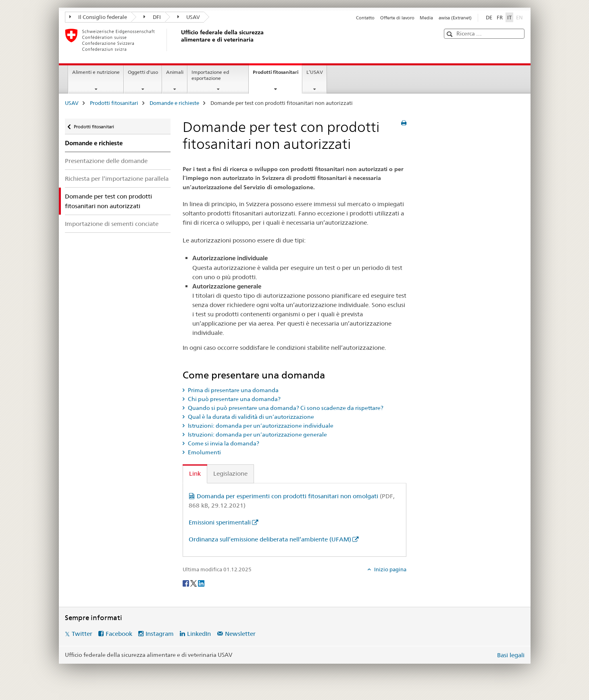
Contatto (365, 18)
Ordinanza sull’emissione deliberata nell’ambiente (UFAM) (270, 539)
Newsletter (240, 634)
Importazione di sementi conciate (112, 224)
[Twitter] (194, 583)
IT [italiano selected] (509, 17)
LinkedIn (199, 634)
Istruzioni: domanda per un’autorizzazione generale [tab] (257, 435)
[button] (451, 34)
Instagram (160, 634)
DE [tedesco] (489, 17)
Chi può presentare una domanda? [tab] (234, 399)
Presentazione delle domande (106, 161)
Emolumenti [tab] (204, 452)
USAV (189, 17)
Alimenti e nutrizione (96, 72)
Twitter (82, 634)
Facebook (119, 634)
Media (426, 18)
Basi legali (511, 655)
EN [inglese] (520, 17)
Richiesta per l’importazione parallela (117, 179)
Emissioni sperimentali (220, 522)
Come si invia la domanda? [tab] (223, 443)
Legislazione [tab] (230, 473)
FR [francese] (500, 17)
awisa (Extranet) (455, 18)
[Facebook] (186, 583)
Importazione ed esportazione (210, 75)
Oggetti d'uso (143, 72)
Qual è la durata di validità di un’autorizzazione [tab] (250, 417)
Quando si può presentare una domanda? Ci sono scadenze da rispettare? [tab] (285, 408)
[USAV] (180, 40)
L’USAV (315, 72)
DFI (152, 17)
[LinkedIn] (201, 583)
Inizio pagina (390, 569)
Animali (175, 72)
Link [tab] (195, 473)
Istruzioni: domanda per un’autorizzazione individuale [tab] (260, 426)
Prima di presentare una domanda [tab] (233, 390)
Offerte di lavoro (397, 18)
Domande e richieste (174, 103)
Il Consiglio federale (98, 17)
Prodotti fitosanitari (277, 75)
